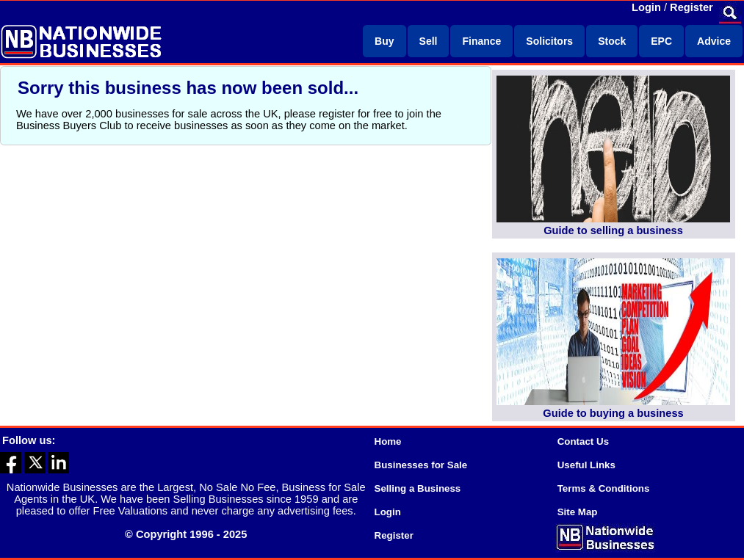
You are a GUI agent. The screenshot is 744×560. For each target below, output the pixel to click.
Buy (384, 41)
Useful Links (586, 465)
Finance (481, 41)
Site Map (578, 512)
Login (646, 7)
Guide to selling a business (613, 230)
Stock (612, 41)
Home (388, 441)
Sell (429, 41)
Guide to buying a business (613, 413)
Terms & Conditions (604, 488)
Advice (714, 41)
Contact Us (583, 441)
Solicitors (549, 41)
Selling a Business (418, 488)
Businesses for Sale (421, 465)
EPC (661, 41)
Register (691, 7)
